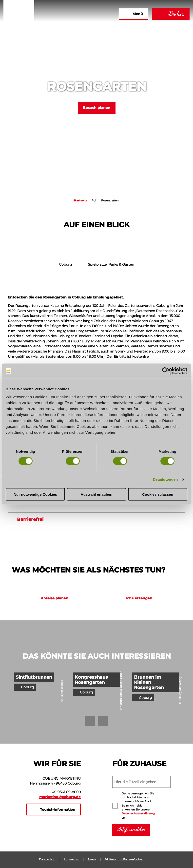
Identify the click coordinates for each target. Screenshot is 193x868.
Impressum (72, 859)
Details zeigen (165, 479)
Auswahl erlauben (96, 494)
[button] (61, 14)
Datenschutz (47, 859)
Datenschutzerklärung (138, 814)
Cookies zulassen (158, 494)
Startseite (80, 201)
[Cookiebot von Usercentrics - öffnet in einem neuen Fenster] (166, 371)
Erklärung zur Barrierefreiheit (124, 859)
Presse (92, 859)
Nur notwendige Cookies (35, 494)
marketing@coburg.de (60, 797)
